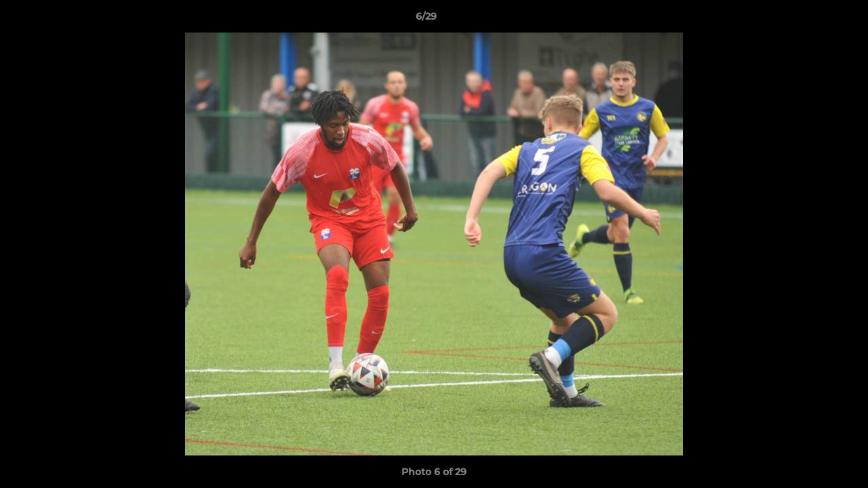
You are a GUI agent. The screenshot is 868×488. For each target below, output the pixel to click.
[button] (811, 20)
